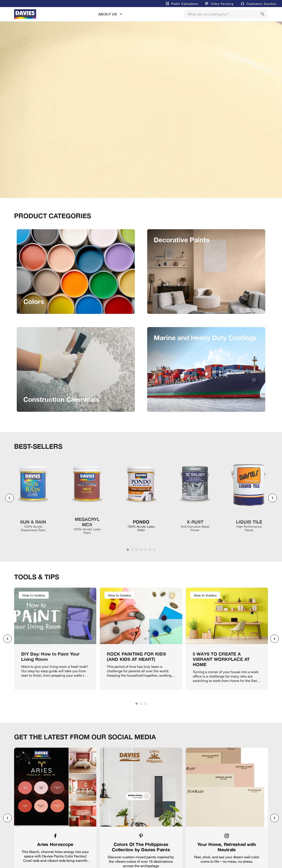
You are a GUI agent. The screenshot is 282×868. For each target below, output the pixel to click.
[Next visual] (273, 498)
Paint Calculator (185, 4)
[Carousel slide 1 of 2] (136, 192)
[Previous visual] (9, 498)
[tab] (128, 550)
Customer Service (261, 4)
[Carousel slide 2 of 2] (146, 192)
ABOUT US (108, 14)
